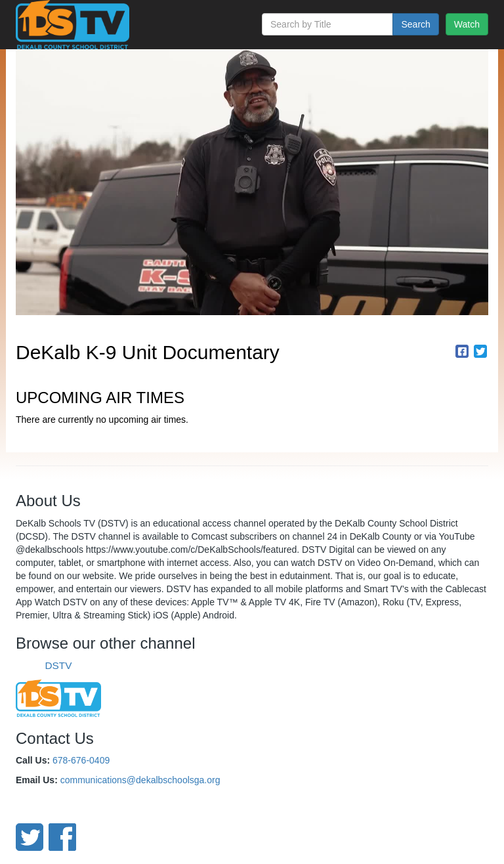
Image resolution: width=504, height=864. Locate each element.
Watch (467, 24)
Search (415, 24)
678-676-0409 (81, 760)
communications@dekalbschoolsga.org (140, 780)
